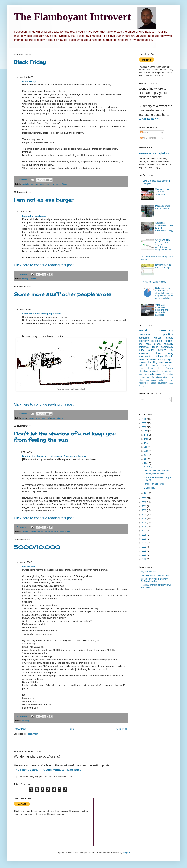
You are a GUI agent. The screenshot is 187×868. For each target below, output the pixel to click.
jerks (151, 368)
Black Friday (30, 62)
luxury (158, 374)
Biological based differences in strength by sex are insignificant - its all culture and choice (164, 293)
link (49, 418)
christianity (143, 365)
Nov (146, 463)
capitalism (26, 184)
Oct (146, 459)
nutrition (59, 418)
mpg (53, 418)
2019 (144, 539)
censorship (144, 374)
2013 (144, 515)
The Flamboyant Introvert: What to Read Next (47, 770)
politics (50, 531)
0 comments (22, 180)
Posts (144, 133)
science (142, 362)
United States (62, 184)
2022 (144, 551)
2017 (144, 531)
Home (72, 729)
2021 (144, 547)
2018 (144, 535)
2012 (144, 510)
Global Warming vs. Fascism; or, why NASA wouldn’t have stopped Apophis (163, 245)
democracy (36, 531)
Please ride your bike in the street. (163, 207)
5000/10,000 (37, 547)
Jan (146, 431)
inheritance (168, 365)
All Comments (148, 138)
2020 (144, 543)
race (56, 531)
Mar (146, 439)
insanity (25, 279)
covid (171, 383)
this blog (25, 720)
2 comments (22, 716)
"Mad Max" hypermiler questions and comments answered (162, 310)
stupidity (169, 344)
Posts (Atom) (32, 734)
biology (159, 356)
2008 (144, 427)
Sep (146, 455)
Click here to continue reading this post (44, 265)
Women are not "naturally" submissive (162, 192)
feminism (144, 353)
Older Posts (122, 729)
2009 (144, 498)
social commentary (47, 184)
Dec (146, 493)
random (169, 341)
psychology (163, 383)
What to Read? (149, 119)
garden (154, 380)
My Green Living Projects (154, 282)
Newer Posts (21, 729)
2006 (144, 419)
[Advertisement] (152, 647)
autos (24, 418)
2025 (144, 559)
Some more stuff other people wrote (63, 294)
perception (157, 341)
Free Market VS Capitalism (154, 153)
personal (33, 279)
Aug (146, 451)
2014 (144, 519)
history (44, 531)
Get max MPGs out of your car (155, 575)
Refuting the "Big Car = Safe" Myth (163, 266)
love (158, 353)
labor (155, 347)
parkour (153, 383)
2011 (144, 506)
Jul (146, 447)
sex (140, 344)
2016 (144, 527)
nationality (155, 371)
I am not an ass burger (44, 200)
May (146, 443)
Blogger (126, 853)
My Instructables (149, 572)
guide (44, 418)
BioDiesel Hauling (156, 360)
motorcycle (143, 383)
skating (141, 386)
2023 (144, 555)
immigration (168, 371)
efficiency (31, 418)
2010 (144, 502)
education (143, 371)
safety (162, 380)
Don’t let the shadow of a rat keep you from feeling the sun (65, 437)
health (142, 359)
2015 (144, 523)
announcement (166, 362)
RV (153, 377)
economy (35, 184)
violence (159, 368)
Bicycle (169, 356)
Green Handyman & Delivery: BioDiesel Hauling (155, 580)
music (148, 377)
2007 (144, 423)
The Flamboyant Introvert (72, 17)
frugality (170, 368)
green (38, 418)
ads (152, 374)
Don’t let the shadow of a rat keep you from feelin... (157, 472)
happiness (156, 365)
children (170, 380)
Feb (146, 435)
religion (170, 360)
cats (147, 380)
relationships (146, 356)
